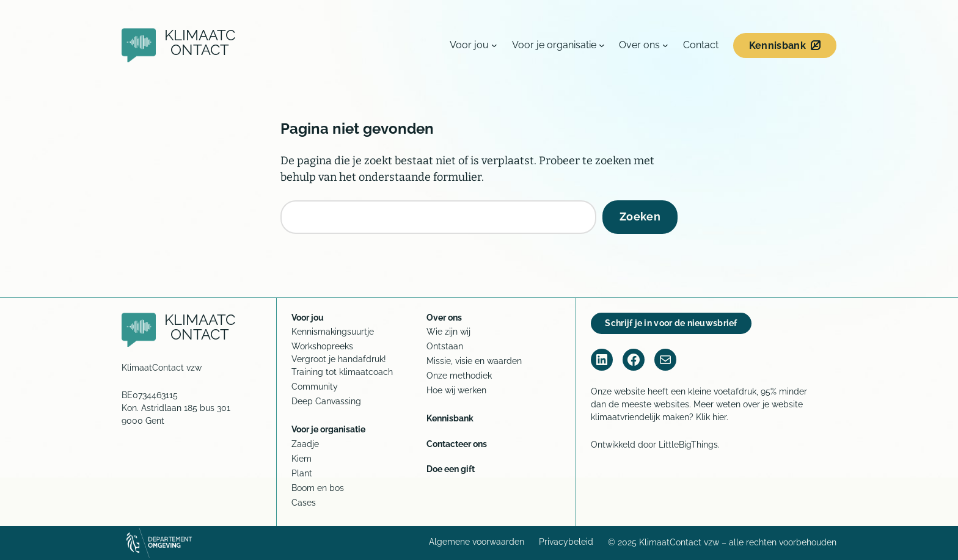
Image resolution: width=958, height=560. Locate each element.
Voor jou (308, 318)
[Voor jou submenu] (494, 45)
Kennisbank (777, 45)
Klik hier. (712, 417)
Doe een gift (451, 469)
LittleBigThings (688, 445)
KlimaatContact (200, 42)
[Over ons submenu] (665, 45)
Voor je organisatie (328, 429)
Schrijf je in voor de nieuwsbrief (671, 323)
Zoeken (640, 216)
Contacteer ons (457, 444)
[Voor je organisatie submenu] (602, 45)
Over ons (444, 318)
